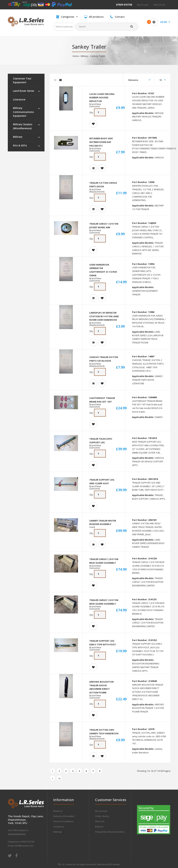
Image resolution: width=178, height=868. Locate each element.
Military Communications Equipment (23, 112)
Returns (99, 827)
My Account (143, 5)
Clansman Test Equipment (22, 80)
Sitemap (57, 832)
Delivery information (64, 816)
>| (59, 778)
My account (101, 811)
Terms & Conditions (63, 821)
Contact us (59, 827)
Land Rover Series (24, 91)
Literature (19, 99)
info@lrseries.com (24, 846)
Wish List (100, 821)
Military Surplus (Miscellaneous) (23, 126)
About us (58, 811)
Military (84, 56)
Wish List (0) (159, 5)
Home (76, 56)
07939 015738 (124, 5)
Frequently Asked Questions (110, 832)
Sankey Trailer (98, 56)
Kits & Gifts (20, 145)
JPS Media (114, 864)
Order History (102, 816)
